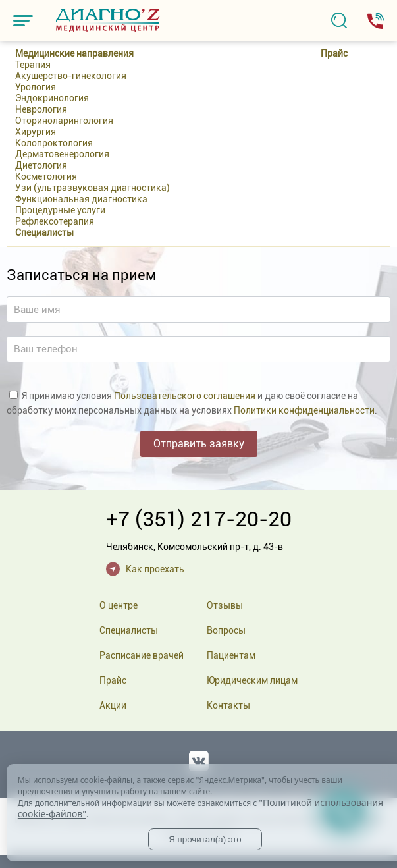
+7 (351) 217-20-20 (199, 519)
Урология (36, 87)
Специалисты (44, 232)
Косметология (46, 176)
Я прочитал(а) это (205, 839)
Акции (113, 705)
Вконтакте (199, 758)
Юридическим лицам (252, 680)
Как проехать (155, 569)
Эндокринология (52, 98)
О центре (119, 605)
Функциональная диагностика (81, 199)
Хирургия (36, 132)
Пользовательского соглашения (185, 396)
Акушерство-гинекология (71, 76)
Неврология (41, 109)
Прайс (334, 53)
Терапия (33, 65)
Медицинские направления (74, 53)
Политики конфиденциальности (304, 410)
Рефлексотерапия (55, 221)
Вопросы (226, 630)
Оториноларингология (64, 121)
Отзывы (225, 605)
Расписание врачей (142, 655)
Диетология (41, 165)
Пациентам (231, 655)
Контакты (228, 705)
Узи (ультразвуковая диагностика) (93, 188)
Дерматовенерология (62, 154)
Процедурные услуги (60, 210)
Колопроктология (54, 143)
